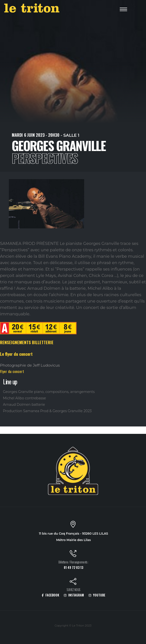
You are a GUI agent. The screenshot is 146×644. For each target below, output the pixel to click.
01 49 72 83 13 (73, 568)
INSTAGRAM (74, 595)
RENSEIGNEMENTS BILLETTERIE (27, 342)
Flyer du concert (12, 371)
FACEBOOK (50, 595)
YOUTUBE (97, 595)
